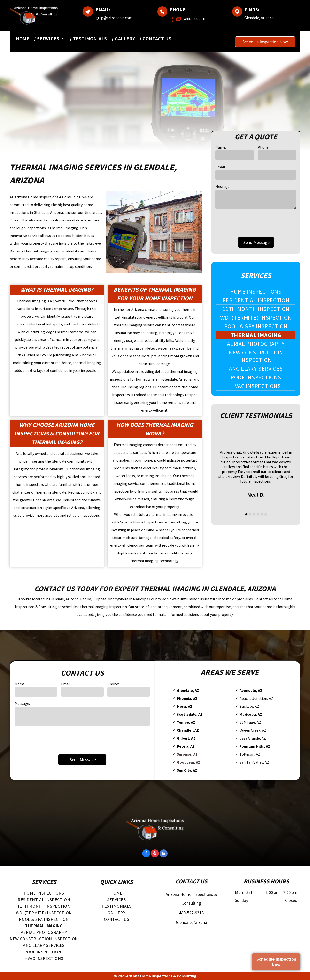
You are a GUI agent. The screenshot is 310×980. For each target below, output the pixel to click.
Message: (223, 186)
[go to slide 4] (258, 514)
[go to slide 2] (250, 514)
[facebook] (146, 854)
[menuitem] (25, 39)
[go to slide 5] (262, 514)
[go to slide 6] (266, 514)
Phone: (263, 147)
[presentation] (252, 223)
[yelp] (155, 854)
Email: (221, 167)
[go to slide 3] (254, 514)
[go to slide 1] (246, 514)
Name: (221, 147)
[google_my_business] (164, 854)
